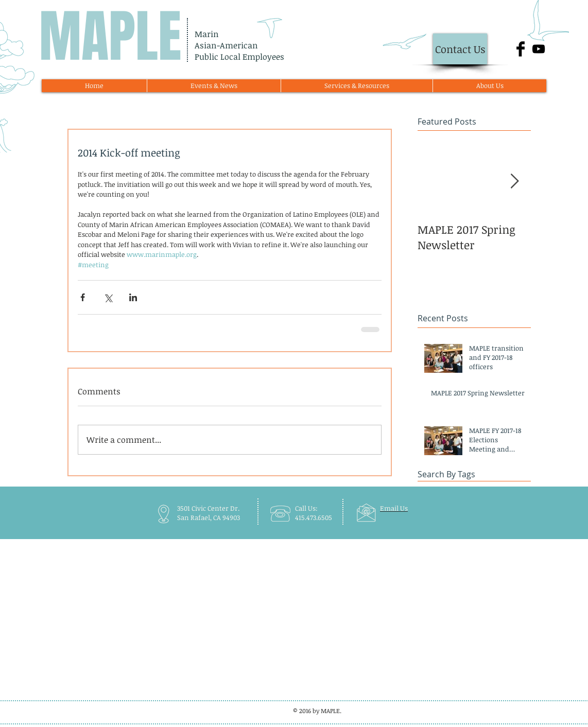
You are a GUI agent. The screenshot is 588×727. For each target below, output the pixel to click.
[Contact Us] (460, 49)
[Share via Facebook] (83, 297)
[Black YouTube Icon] (539, 49)
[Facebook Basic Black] (521, 49)
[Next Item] (514, 182)
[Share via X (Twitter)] (108, 297)
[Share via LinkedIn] (133, 297)
